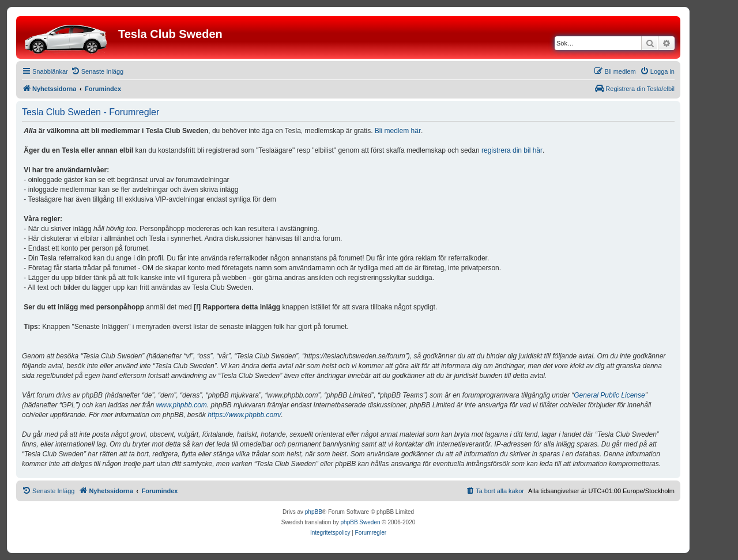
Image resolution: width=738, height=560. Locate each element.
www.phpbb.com (182, 405)
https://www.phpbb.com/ (244, 415)
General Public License (609, 395)
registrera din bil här (512, 150)
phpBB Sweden (361, 522)
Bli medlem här (398, 131)
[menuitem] (97, 71)
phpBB (314, 512)
